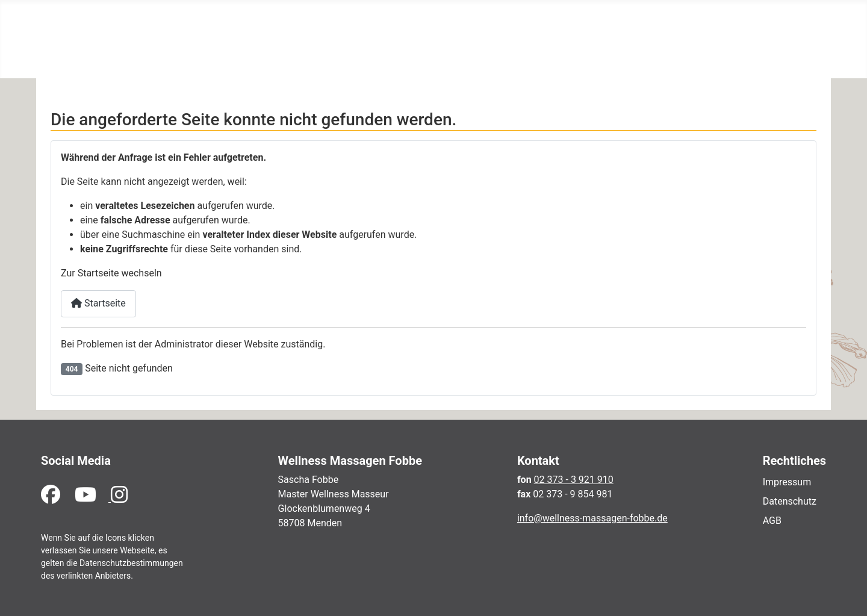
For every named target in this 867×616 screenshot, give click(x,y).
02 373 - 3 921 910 (574, 480)
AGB (772, 521)
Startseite (98, 303)
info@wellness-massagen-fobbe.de (592, 518)
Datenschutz (790, 501)
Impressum (787, 482)
